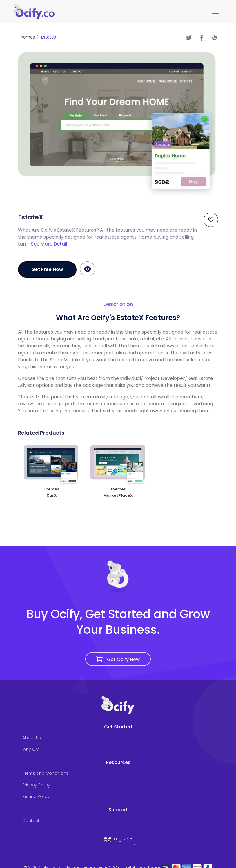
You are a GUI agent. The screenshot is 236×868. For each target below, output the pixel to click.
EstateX (49, 37)
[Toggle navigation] (215, 12)
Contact (31, 821)
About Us (32, 738)
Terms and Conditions (45, 773)
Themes (27, 37)
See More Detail (49, 244)
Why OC (31, 749)
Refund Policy (36, 796)
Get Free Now (47, 269)
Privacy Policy (36, 785)
